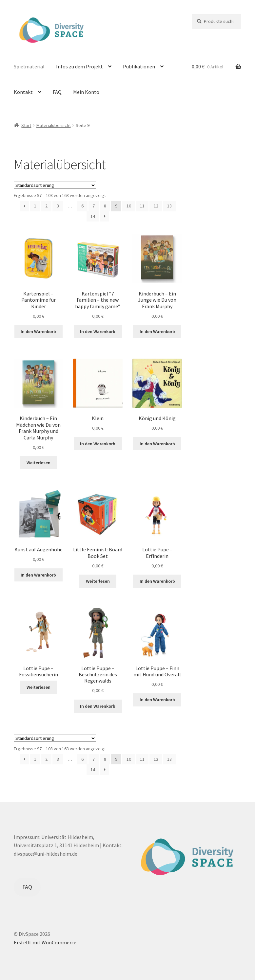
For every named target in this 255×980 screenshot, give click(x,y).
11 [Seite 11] (142, 206)
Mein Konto (86, 92)
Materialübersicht (54, 125)
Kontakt (23, 92)
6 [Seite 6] (82, 206)
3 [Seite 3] (58, 206)
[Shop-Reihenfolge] (55, 185)
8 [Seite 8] (105, 206)
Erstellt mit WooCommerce (45, 942)
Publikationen (139, 66)
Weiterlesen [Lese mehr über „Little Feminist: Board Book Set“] (98, 581)
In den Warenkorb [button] (38, 331)
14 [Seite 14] (93, 216)
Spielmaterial (29, 66)
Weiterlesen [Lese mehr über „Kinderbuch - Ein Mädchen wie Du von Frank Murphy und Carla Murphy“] (39, 463)
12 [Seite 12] (156, 206)
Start (26, 125)
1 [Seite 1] (35, 206)
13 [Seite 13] (169, 206)
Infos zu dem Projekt (79, 66)
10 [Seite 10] (129, 206)
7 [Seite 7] (94, 206)
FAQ (57, 92)
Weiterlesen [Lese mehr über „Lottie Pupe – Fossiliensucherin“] (39, 687)
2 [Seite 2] (46, 206)
